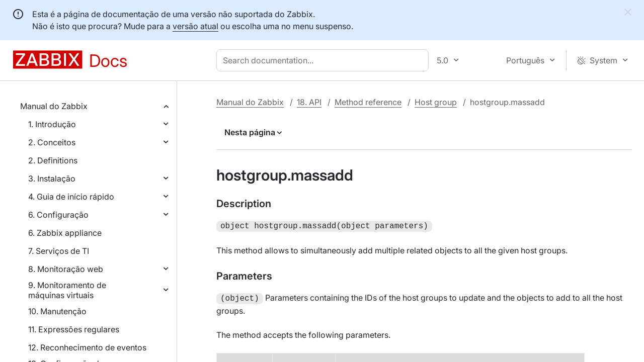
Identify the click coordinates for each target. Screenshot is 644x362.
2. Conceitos (52, 142)
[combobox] (325, 60)
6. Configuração (58, 215)
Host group (436, 102)
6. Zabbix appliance (65, 233)
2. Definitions (53, 160)
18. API (309, 102)
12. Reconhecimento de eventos (87, 347)
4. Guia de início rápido (71, 197)
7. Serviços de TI (59, 251)
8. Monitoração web (66, 269)
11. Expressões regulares (74, 329)
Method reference (368, 102)
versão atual (195, 26)
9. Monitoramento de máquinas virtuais (67, 290)
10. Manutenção (57, 311)
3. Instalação (52, 178)
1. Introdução (52, 124)
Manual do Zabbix (54, 106)
